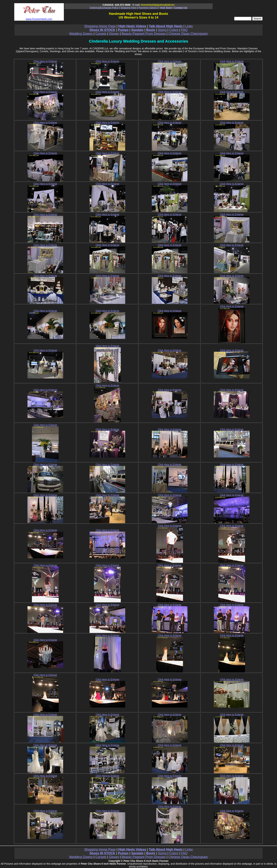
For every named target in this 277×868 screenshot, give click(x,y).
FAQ (184, 30)
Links (189, 26)
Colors (174, 30)
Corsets (101, 34)
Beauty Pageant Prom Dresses (144, 34)
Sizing (162, 30)
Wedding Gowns (81, 34)
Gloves (114, 34)
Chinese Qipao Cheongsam (188, 34)
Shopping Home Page (100, 26)
